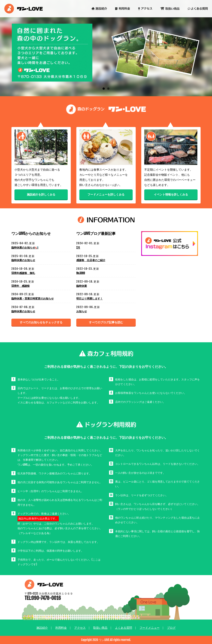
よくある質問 (123, 628)
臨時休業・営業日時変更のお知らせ (33, 298)
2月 (78, 247)
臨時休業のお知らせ (23, 260)
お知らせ (82, 311)
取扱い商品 (100, 628)
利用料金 (61, 628)
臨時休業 (82, 286)
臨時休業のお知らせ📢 (25, 247)
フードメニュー (150, 628)
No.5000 (81, 273)
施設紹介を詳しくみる (41, 195)
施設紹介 (42, 628)
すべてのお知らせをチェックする (41, 322)
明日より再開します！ (90, 298)
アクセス (80, 628)
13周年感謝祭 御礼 (23, 273)
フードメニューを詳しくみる (106, 195)
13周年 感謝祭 (21, 286)
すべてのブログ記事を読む (106, 322)
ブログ (171, 628)
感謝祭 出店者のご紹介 (91, 260)
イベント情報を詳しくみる (171, 195)
